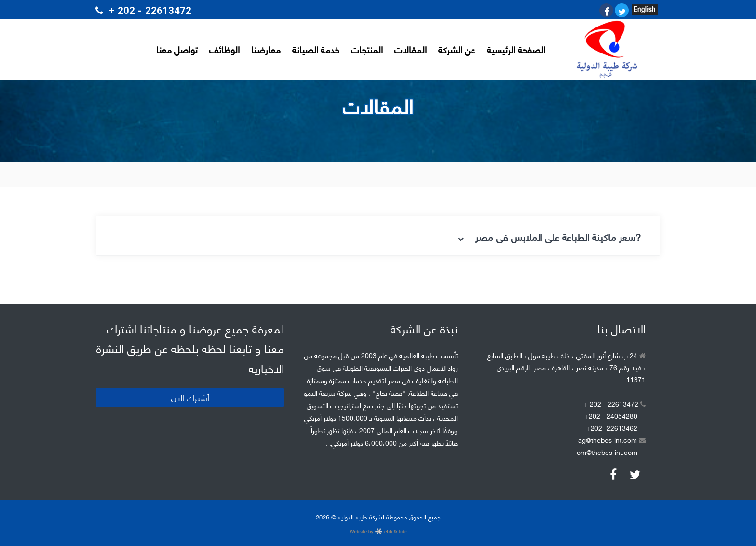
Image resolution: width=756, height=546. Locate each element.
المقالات (411, 49)
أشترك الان (190, 398)
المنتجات (367, 49)
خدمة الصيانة (316, 49)
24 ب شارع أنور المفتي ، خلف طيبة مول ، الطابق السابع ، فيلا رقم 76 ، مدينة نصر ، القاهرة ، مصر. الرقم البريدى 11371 (567, 367)
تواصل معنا (177, 49)
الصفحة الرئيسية (516, 49)
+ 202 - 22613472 (615, 404)
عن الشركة (457, 49)
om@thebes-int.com (607, 452)
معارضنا (266, 49)
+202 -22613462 (612, 428)
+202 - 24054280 (611, 416)
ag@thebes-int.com (612, 440)
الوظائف (224, 49)
